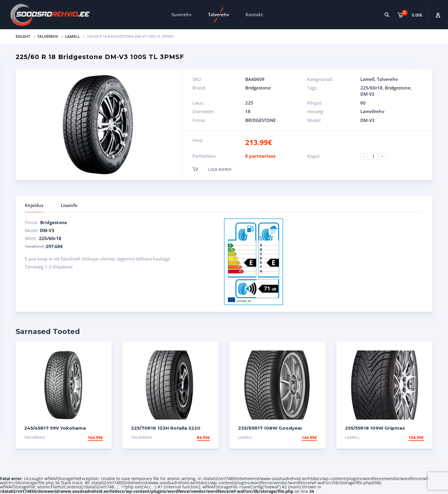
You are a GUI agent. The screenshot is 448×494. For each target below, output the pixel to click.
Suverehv (182, 14)
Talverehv (219, 14)
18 (248, 111)
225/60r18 (371, 88)
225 (249, 103)
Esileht (23, 36)
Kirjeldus (34, 205)
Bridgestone (258, 88)
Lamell (72, 36)
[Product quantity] (376, 156)
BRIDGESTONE (260, 120)
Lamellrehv (372, 111)
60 (363, 103)
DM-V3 (367, 94)
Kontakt (254, 14)
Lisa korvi (217, 169)
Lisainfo (69, 205)
